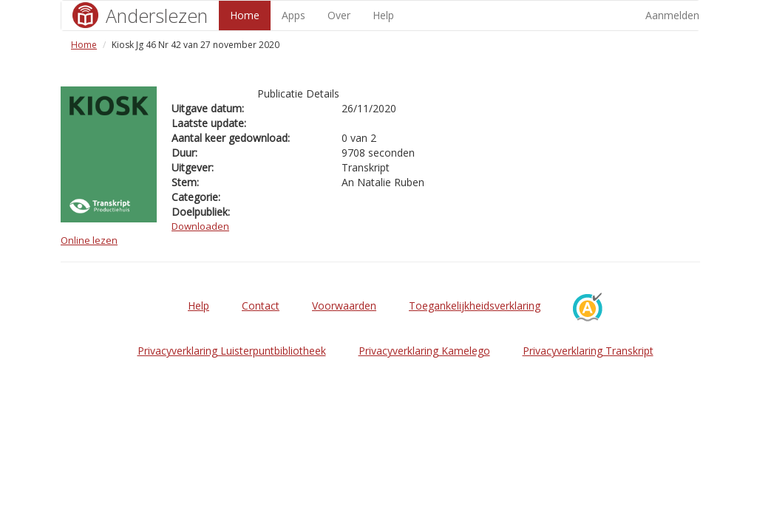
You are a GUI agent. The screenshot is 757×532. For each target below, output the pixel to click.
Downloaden (200, 226)
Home (245, 15)
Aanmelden (672, 15)
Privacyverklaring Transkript (588, 351)
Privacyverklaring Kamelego (424, 351)
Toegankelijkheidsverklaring (475, 306)
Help (383, 15)
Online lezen (89, 240)
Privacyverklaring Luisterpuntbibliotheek (232, 351)
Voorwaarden (344, 306)
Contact (261, 306)
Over (339, 15)
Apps (293, 15)
